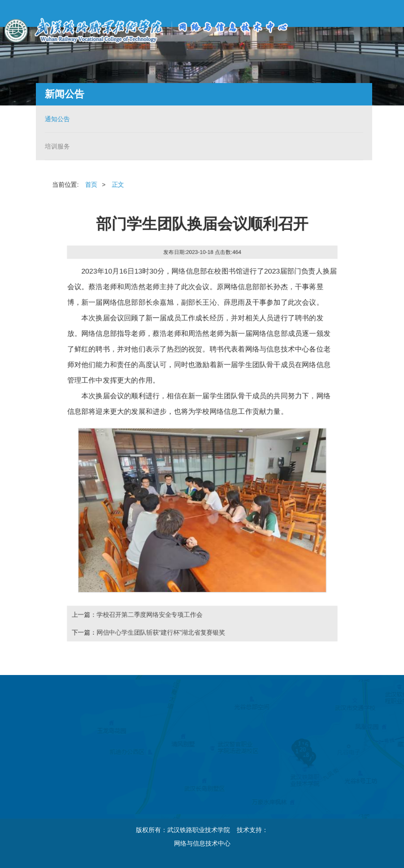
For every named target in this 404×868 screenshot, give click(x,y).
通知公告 (56, 119)
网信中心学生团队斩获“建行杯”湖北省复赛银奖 (160, 634)
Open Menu (391, 13)
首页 (90, 184)
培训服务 (56, 146)
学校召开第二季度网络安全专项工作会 (149, 616)
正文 (117, 184)
